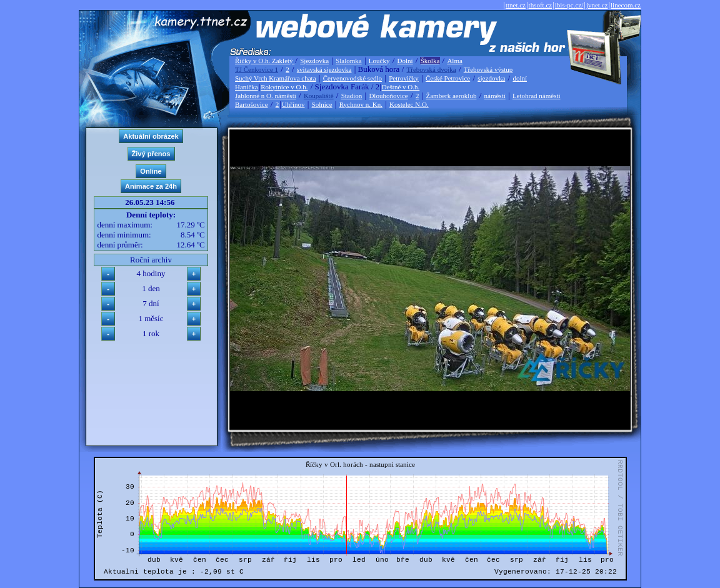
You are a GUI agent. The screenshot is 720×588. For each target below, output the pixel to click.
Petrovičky (404, 78)
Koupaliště (319, 96)
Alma (454, 61)
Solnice (322, 104)
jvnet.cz (597, 5)
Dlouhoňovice (388, 96)
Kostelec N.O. (409, 104)
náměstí (495, 96)
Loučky (379, 61)
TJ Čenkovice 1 (257, 69)
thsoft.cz (541, 5)
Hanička (247, 87)
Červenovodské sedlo (352, 78)
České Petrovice (448, 78)
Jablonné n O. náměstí (266, 96)
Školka (430, 61)
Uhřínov (293, 104)
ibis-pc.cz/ (569, 5)
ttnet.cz (516, 5)
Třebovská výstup (488, 69)
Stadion (352, 96)
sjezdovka (491, 78)
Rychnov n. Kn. (361, 104)
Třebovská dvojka (432, 69)
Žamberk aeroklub (451, 96)
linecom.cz (626, 5)
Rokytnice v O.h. (284, 87)
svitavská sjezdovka (324, 69)
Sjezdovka (314, 61)
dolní (520, 78)
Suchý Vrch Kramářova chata (276, 78)
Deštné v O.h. (401, 87)
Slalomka (349, 61)
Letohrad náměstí (537, 96)
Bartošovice (252, 104)
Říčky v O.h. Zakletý (265, 61)
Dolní (405, 61)
